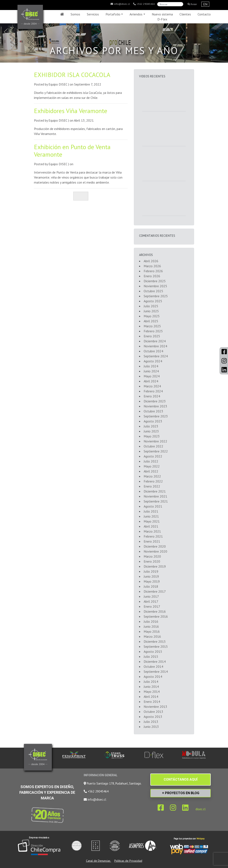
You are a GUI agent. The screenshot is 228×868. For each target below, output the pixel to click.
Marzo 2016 (152, 636)
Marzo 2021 (152, 531)
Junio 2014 (151, 687)
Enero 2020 (152, 561)
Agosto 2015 (153, 651)
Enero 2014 (152, 702)
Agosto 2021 (153, 506)
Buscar (192, 4)
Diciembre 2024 (155, 341)
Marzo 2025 (152, 326)
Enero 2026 (152, 276)
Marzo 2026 (152, 266)
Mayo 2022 (152, 466)
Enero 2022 (152, 486)
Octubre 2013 (153, 712)
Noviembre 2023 (155, 406)
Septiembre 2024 (156, 356)
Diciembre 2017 (155, 591)
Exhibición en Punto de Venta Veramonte (72, 151)
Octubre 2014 (153, 666)
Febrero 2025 (153, 331)
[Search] (170, 4)
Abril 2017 (151, 601)
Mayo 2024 (152, 376)
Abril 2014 (151, 697)
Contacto (204, 14)
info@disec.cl (120, 4)
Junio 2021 (151, 516)
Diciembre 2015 (155, 641)
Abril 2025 (151, 321)
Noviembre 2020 (155, 551)
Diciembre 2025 (155, 281)
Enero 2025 (152, 336)
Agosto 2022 (153, 456)
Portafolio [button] (113, 14)
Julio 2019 (151, 571)
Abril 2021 (151, 526)
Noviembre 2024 (155, 346)
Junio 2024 (151, 371)
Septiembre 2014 (156, 671)
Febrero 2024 (153, 391)
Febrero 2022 (153, 481)
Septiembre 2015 (156, 646)
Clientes (185, 14)
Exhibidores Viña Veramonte (71, 111)
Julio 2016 (151, 621)
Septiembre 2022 (156, 451)
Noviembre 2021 (155, 496)
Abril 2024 (151, 381)
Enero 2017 (152, 606)
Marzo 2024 (152, 386)
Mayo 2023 (152, 436)
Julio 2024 (151, 366)
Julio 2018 (151, 586)
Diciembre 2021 (155, 491)
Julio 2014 (151, 682)
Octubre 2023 (153, 411)
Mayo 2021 (152, 521)
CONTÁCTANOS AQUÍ (181, 779)
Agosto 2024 (153, 361)
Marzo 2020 (152, 556)
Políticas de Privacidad (128, 861)
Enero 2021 (152, 541)
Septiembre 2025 (156, 296)
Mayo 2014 (152, 692)
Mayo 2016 (152, 631)
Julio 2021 (151, 511)
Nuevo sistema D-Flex (162, 17)
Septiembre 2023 (156, 416)
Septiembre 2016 (156, 616)
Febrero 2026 (153, 271)
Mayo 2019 (152, 581)
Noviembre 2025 (155, 286)
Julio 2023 (151, 426)
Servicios (93, 14)
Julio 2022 (151, 461)
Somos (75, 14)
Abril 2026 (151, 261)
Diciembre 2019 (155, 566)
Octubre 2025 (153, 291)
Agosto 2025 (153, 301)
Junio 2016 (151, 626)
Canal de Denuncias (99, 861)
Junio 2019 (151, 576)
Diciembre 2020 (155, 546)
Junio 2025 (151, 311)
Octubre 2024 (153, 351)
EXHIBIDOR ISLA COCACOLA (72, 75)
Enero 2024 (152, 396)
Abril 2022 (151, 471)
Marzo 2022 (152, 476)
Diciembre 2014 (155, 661)
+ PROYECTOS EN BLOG (181, 793)
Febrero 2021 (153, 536)
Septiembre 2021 (156, 501)
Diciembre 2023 (155, 401)
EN (205, 4)
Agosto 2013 (153, 717)
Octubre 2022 (153, 446)
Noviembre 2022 (155, 441)
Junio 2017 (151, 596)
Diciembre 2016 (155, 611)
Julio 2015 (151, 656)
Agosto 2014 (153, 677)
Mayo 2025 (152, 316)
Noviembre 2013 (155, 707)
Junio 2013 (151, 727)
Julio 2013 (151, 722)
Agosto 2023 (153, 421)
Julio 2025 (151, 306)
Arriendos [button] (136, 14)
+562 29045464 (144, 4)
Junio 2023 (151, 431)
